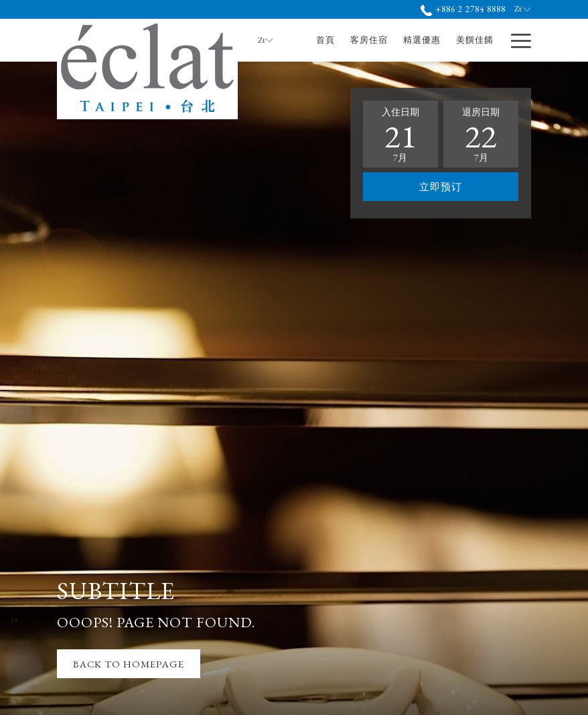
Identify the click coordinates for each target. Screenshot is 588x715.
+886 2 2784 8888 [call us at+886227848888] (463, 9)
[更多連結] (516, 40)
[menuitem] (326, 40)
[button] (400, 134)
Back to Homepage (129, 664)
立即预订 (441, 187)
